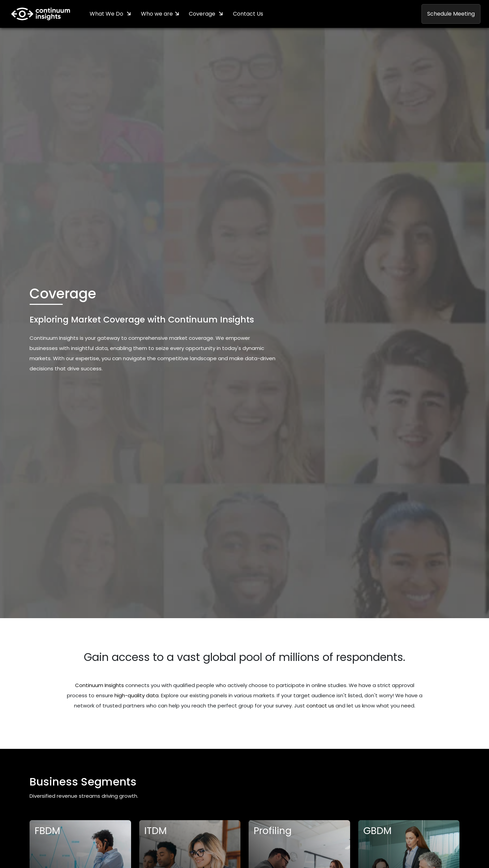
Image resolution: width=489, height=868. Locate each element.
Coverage (204, 14)
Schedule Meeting (451, 14)
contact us (320, 706)
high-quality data (137, 696)
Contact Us (250, 14)
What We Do (107, 14)
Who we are (158, 14)
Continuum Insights (99, 686)
